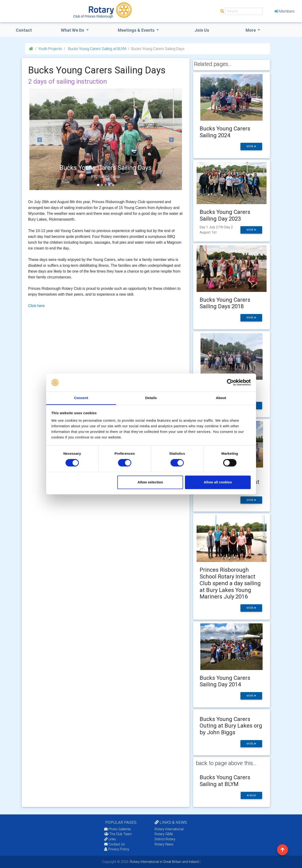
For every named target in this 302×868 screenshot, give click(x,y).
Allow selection (150, 482)
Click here (36, 306)
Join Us (202, 30)
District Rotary (165, 839)
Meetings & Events (137, 30)
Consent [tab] (81, 398)
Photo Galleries (118, 829)
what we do (73, 30)
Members (285, 11)
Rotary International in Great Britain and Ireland (164, 862)
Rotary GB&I (164, 834)
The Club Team (118, 834)
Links (110, 839)
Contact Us (115, 844)
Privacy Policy (117, 849)
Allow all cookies (218, 482)
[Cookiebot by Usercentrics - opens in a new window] (230, 383)
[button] (40, 140)
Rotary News (164, 844)
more (251, 146)
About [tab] (221, 398)
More (251, 30)
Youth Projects (50, 49)
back (251, 795)
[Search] (244, 11)
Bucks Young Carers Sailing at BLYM (97, 49)
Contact (24, 30)
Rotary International (169, 829)
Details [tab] (151, 398)
